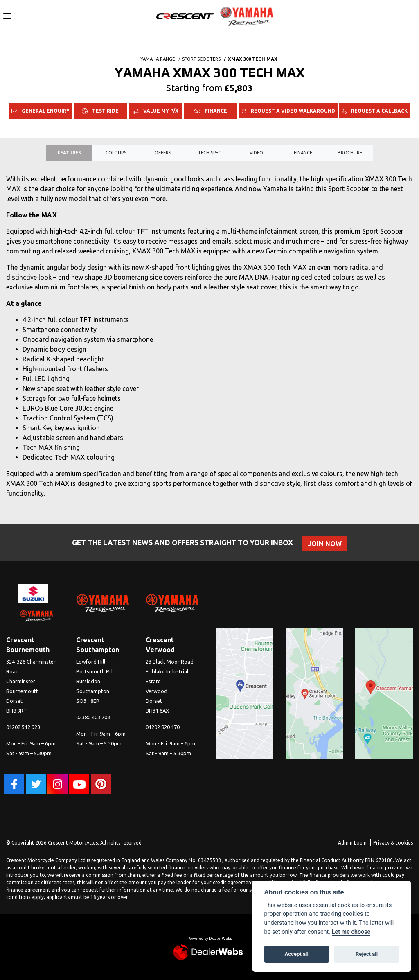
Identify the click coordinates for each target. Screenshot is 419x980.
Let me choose (351, 932)
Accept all (297, 954)
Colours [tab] (116, 153)
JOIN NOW (326, 544)
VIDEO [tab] (256, 153)
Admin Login (352, 843)
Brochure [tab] (350, 153)
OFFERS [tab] (163, 153)
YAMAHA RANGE (158, 59)
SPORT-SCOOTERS (201, 59)
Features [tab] (69, 153)
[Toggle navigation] (7, 16)
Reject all (367, 954)
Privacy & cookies (393, 843)
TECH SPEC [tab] (209, 153)
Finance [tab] (303, 153)
